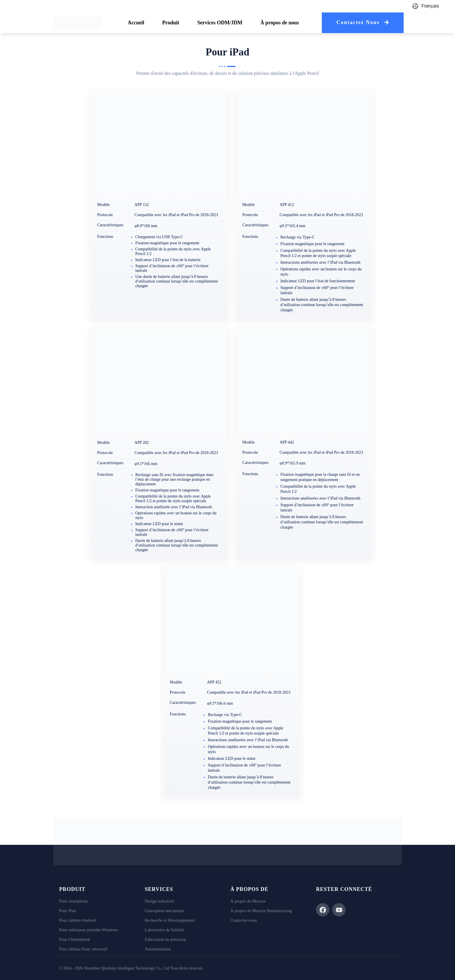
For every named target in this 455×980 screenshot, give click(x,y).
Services (159, 889)
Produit (72, 889)
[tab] (136, 23)
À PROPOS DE (249, 889)
